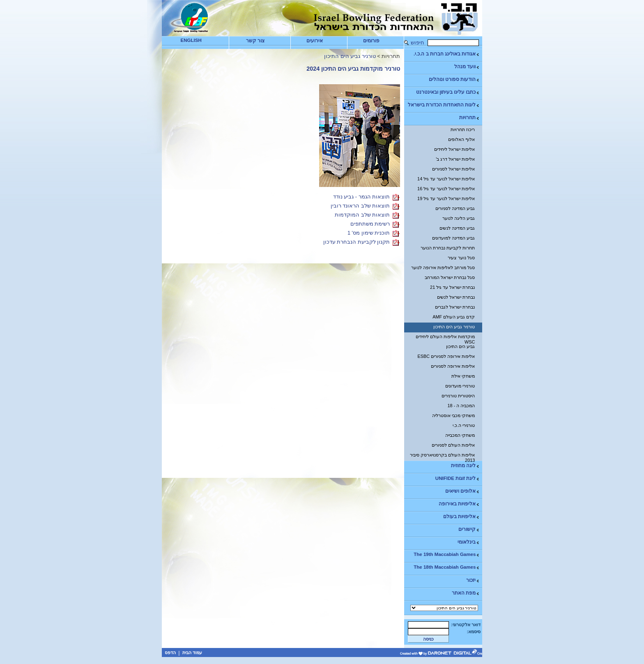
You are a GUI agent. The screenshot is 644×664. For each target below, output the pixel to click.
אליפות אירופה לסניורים (453, 366)
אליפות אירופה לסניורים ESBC (446, 356)
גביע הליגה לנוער (459, 218)
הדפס (170, 652)
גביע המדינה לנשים (457, 228)
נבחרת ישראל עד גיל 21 (452, 287)
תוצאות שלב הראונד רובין (360, 206)
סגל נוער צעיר (461, 258)
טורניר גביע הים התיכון (454, 327)
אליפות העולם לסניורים (453, 445)
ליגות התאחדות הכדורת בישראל (444, 105)
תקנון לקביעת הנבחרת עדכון (357, 242)
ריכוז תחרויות (463, 129)
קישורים (469, 529)
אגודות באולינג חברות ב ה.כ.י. (447, 54)
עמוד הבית (192, 652)
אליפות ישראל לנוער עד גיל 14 (446, 179)
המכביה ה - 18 (461, 406)
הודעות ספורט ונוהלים (454, 80)
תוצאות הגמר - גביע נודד (361, 197)
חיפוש (417, 43)
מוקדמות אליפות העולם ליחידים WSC (445, 338)
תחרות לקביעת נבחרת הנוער (448, 248)
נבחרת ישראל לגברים (455, 307)
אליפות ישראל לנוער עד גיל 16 (446, 189)
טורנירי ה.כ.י (464, 425)
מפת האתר (466, 593)
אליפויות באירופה (459, 504)
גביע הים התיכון (460, 346)
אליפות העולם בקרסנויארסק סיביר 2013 (442, 456)
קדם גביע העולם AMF (454, 317)
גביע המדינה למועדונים (453, 238)
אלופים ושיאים (462, 491)
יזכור (473, 580)
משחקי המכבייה (460, 435)
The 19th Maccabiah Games (447, 554)
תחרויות (469, 118)
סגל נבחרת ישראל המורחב (450, 277)
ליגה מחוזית (465, 466)
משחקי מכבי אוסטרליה (453, 415)
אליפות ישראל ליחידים (454, 149)
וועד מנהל (467, 67)
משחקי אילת (463, 376)
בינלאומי (469, 542)
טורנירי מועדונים (460, 386)
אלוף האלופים (461, 139)
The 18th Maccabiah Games (447, 567)
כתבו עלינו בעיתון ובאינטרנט (448, 92)
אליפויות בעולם (461, 517)
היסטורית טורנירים (458, 396)
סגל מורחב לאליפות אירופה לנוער (443, 267)
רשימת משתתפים (370, 224)
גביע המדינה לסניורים (455, 208)
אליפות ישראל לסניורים (453, 169)
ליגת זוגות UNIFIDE (458, 478)
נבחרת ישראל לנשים (456, 297)
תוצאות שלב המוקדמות (362, 215)
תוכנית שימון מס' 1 (369, 233)
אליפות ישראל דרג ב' (455, 159)
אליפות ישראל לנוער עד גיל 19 (446, 198)
